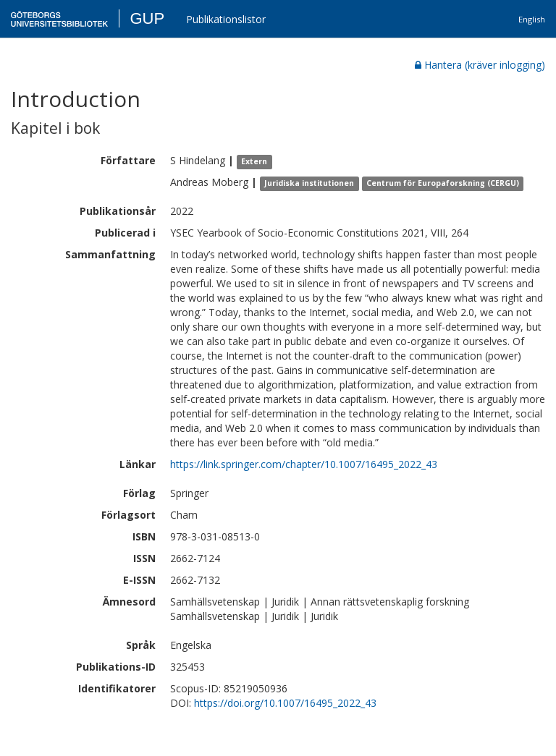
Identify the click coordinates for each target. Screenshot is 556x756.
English (532, 19)
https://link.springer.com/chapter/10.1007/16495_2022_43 (304, 464)
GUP (147, 18)
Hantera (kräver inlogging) (480, 65)
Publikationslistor (226, 19)
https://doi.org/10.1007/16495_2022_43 (285, 703)
